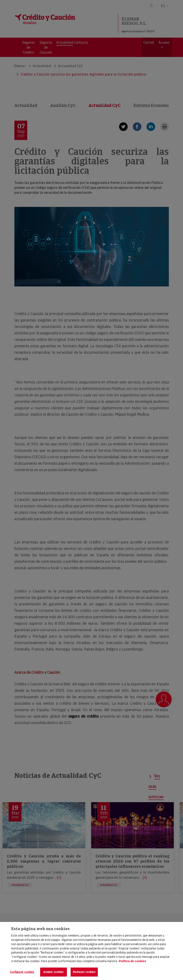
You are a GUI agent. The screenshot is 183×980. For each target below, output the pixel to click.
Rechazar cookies (84, 972)
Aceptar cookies (54, 972)
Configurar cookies (22, 972)
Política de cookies (132, 961)
